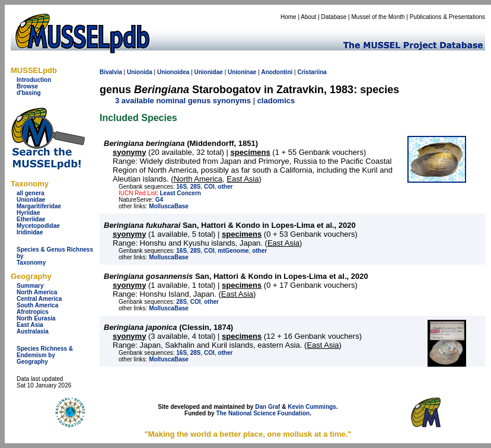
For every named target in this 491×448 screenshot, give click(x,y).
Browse (27, 86)
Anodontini (277, 72)
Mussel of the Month (378, 17)
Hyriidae (28, 213)
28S (196, 187)
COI (209, 187)
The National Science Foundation (263, 413)
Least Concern (180, 193)
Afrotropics (33, 312)
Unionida (140, 72)
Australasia (33, 331)
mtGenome (233, 251)
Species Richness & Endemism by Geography (45, 355)
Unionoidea (173, 72)
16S (181, 187)
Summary (30, 286)
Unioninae (242, 72)
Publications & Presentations (447, 17)
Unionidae (31, 200)
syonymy (129, 152)
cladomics (276, 101)
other (225, 187)
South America (37, 305)
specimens (251, 152)
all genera (31, 193)
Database (334, 17)
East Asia (30, 325)
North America (37, 292)
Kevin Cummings (312, 407)
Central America (39, 299)
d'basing (29, 93)
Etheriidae (31, 219)
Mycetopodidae (38, 226)
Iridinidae (30, 232)
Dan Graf (267, 407)
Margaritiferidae (39, 206)
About (308, 17)
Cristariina (312, 72)
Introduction (34, 80)
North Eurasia (36, 318)
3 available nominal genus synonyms (183, 101)
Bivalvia (111, 72)
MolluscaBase (169, 206)
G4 (159, 200)
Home (288, 17)
